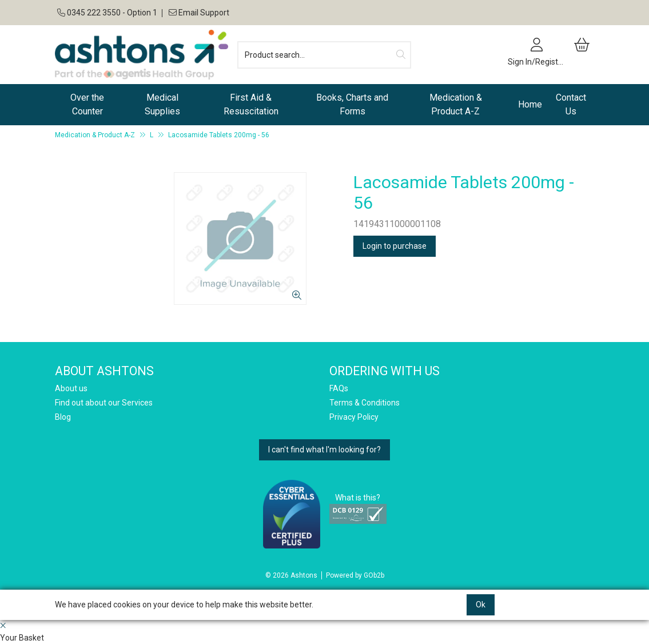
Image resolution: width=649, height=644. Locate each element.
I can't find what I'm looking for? (324, 450)
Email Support (198, 13)
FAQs (339, 388)
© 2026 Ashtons (291, 575)
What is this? (358, 498)
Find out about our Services (104, 403)
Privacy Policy (354, 417)
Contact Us (571, 104)
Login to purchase (395, 246)
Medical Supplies (162, 104)
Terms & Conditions (365, 403)
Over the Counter (87, 104)
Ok (481, 605)
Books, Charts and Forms (352, 104)
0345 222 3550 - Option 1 (107, 13)
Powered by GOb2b (355, 575)
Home (530, 104)
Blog (63, 417)
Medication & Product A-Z (456, 104)
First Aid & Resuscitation (251, 104)
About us (71, 388)
